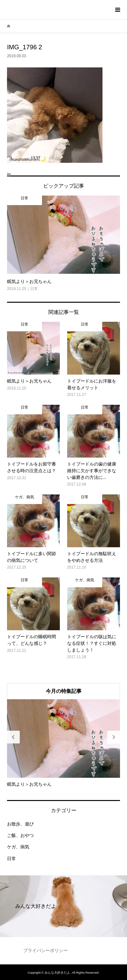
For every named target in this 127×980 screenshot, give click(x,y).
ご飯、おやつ (20, 835)
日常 (11, 859)
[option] (63, 743)
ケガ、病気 (18, 847)
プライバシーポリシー (46, 950)
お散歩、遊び (20, 824)
